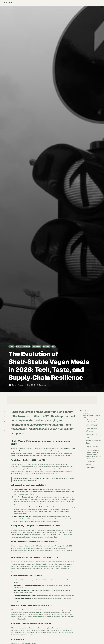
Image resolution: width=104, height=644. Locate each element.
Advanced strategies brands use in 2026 (92, 425)
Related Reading (91, 467)
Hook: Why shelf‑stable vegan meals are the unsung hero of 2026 (92, 416)
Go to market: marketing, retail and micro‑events (93, 451)
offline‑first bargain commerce (37, 502)
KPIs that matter (91, 459)
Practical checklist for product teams (92, 447)
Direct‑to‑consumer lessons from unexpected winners (93, 436)
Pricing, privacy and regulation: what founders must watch (93, 430)
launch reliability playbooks (45, 564)
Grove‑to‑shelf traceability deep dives (26, 519)
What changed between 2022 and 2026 (93, 421)
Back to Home (9, 3)
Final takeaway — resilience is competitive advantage (93, 463)
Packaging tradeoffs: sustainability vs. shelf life (94, 455)
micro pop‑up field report (38, 617)
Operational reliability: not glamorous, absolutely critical (93, 442)
